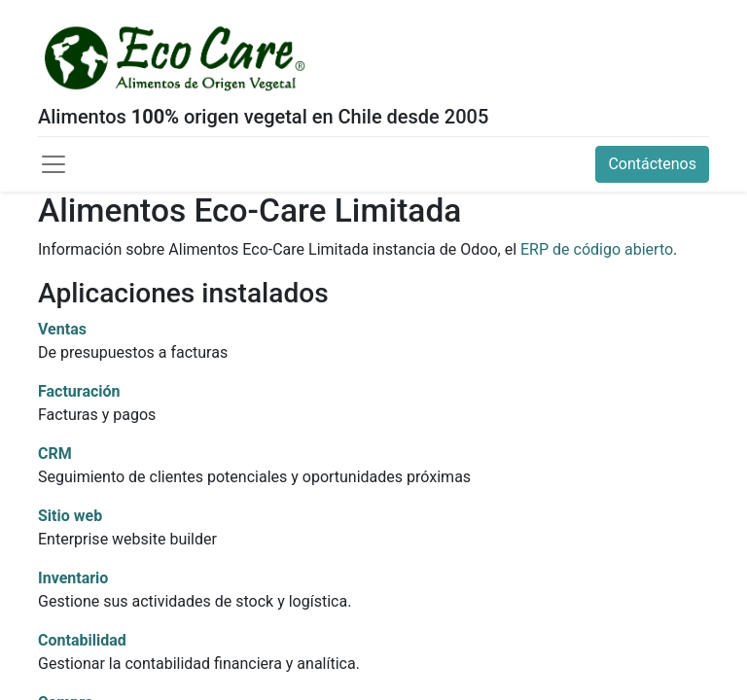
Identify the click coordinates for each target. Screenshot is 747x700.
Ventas (62, 329)
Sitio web (70, 516)
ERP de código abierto (597, 249)
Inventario (73, 578)
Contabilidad (82, 640)
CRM (55, 454)
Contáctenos (652, 164)
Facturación (79, 391)
